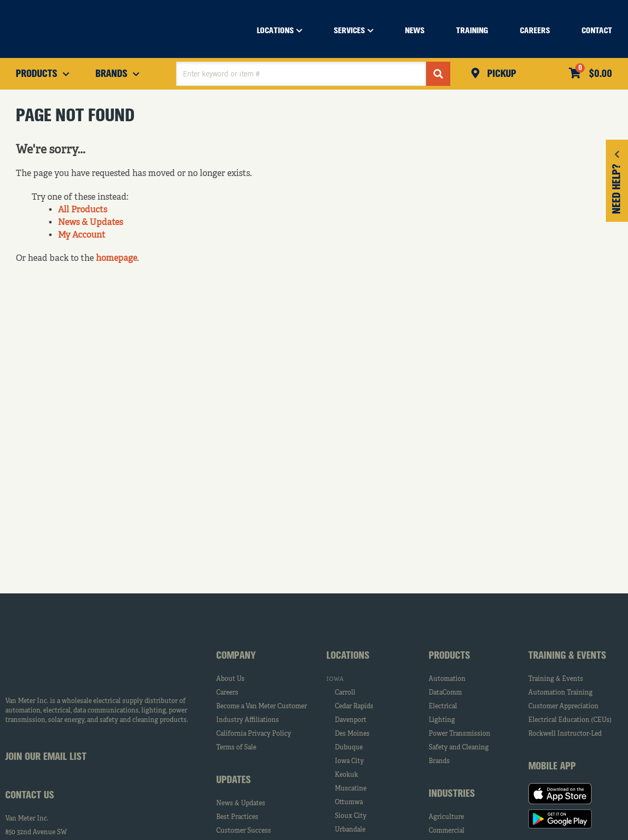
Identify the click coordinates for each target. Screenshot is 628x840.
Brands (439, 761)
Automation (447, 679)
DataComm (445, 693)
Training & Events (556, 679)
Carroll (345, 693)
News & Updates (90, 223)
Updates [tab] (234, 780)
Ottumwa (349, 803)
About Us (230, 679)
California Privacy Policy (254, 734)
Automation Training (561, 693)
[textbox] (301, 74)
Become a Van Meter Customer (262, 707)
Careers (227, 693)
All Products (83, 210)
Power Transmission (460, 734)
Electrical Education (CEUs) (570, 720)
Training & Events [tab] (567, 656)
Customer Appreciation (563, 707)
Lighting (442, 720)
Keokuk (346, 775)
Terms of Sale (236, 748)
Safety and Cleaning (459, 748)
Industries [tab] (452, 794)
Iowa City (349, 761)
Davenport (351, 720)
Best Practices (237, 817)
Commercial (447, 831)
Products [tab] (450, 656)
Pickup (500, 74)
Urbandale (350, 830)
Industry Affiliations (248, 720)
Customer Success (244, 831)
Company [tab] (236, 656)
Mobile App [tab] (552, 767)
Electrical (443, 707)
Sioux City (351, 816)
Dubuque (349, 748)
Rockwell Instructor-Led (565, 734)
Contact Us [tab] (30, 796)
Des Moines (352, 734)
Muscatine (351, 789)
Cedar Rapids (354, 707)
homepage (117, 259)
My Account (82, 236)
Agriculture (446, 817)
